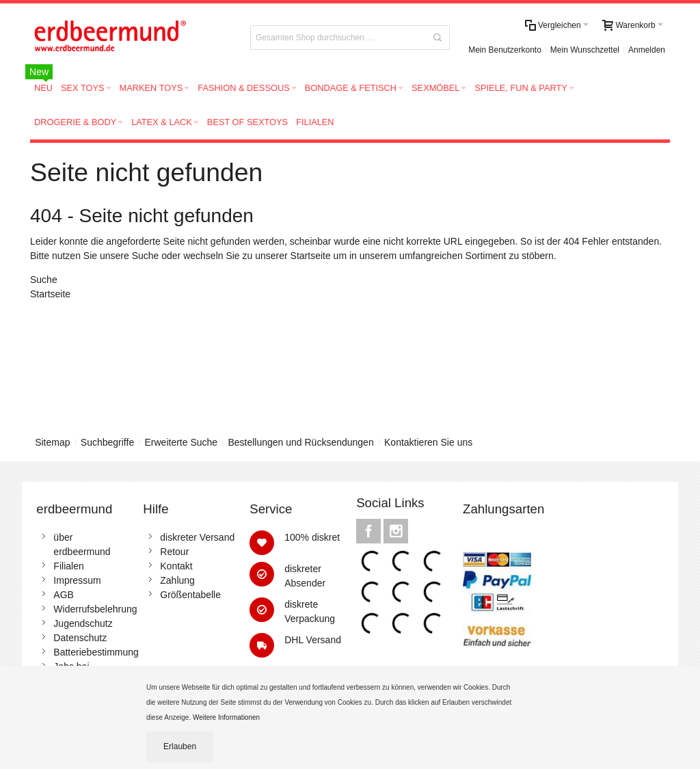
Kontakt (176, 566)
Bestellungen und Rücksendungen (300, 442)
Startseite (311, 256)
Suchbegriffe (107, 442)
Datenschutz (80, 638)
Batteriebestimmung (96, 652)
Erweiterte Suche (181, 442)
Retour (174, 552)
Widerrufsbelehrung (95, 609)
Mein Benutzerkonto (505, 50)
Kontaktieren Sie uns (428, 442)
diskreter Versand (197, 537)
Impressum (77, 580)
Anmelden (647, 50)
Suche (146, 256)
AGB (64, 595)
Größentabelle (190, 595)
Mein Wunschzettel (585, 50)
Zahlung (177, 580)
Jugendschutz (83, 623)
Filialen (68, 566)
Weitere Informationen (227, 717)
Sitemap (52, 442)
